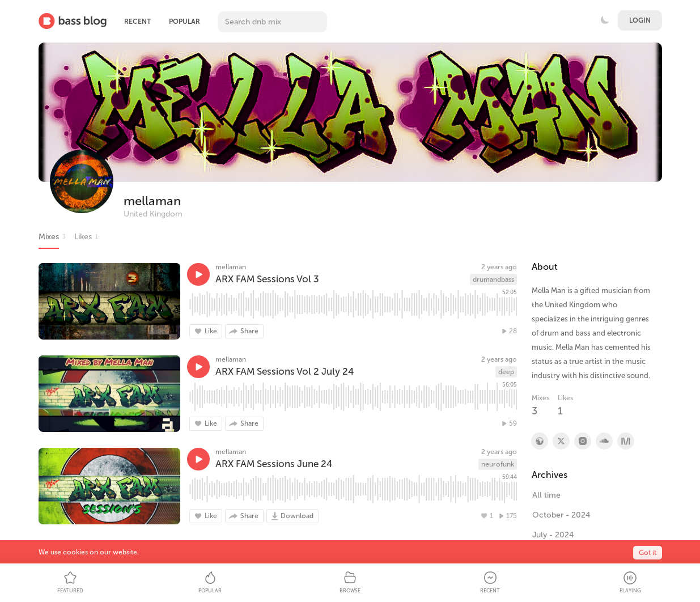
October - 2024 (561, 515)
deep (506, 372)
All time (546, 495)
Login (640, 20)
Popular (184, 22)
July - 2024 (553, 535)
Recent (137, 22)
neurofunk (498, 464)
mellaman (152, 201)
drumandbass (493, 279)
